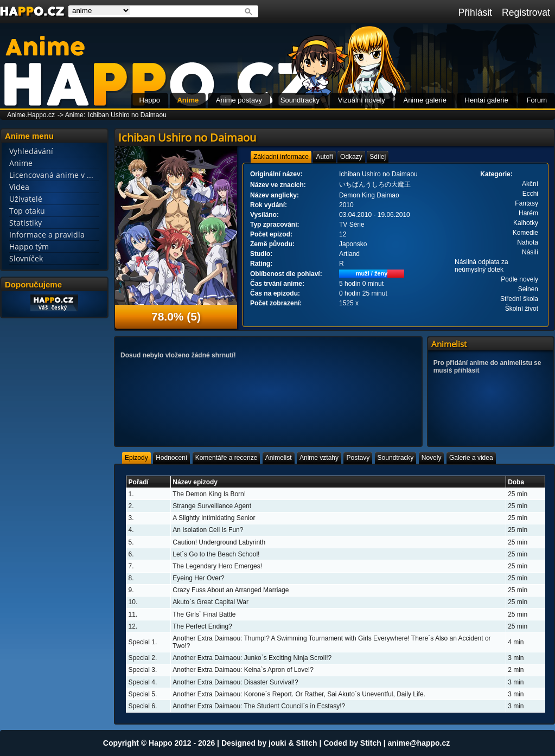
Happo (150, 100)
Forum (537, 100)
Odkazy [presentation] (351, 157)
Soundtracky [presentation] (396, 458)
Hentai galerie (487, 100)
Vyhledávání (31, 151)
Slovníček (26, 258)
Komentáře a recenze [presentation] (227, 458)
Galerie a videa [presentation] (471, 458)
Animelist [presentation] (279, 458)
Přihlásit (475, 12)
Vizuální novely (362, 100)
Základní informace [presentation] (281, 157)
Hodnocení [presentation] (171, 458)
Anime (188, 100)
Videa (19, 187)
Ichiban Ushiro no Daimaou (127, 115)
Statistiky (25, 223)
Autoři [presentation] (324, 157)
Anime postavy (239, 100)
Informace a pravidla (47, 235)
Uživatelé (26, 199)
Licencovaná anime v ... (51, 175)
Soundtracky (300, 100)
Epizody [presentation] (136, 458)
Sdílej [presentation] (378, 157)
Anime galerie (425, 100)
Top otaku (27, 211)
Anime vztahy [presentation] (319, 458)
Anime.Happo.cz (31, 115)
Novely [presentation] (432, 458)
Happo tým (29, 246)
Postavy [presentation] (358, 458)
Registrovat (526, 12)
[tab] (281, 157)
